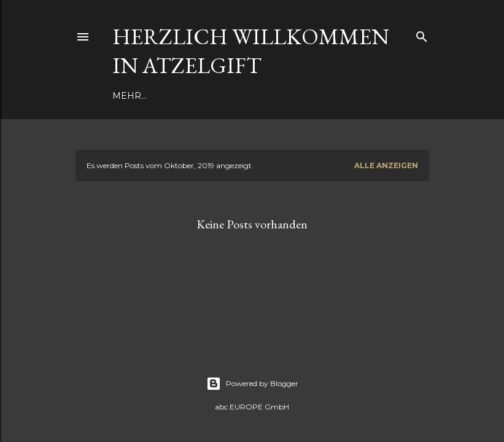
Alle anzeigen (386, 165)
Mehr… (290, 96)
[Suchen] (422, 34)
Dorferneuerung (219, 96)
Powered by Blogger (252, 384)
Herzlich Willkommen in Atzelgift (251, 51)
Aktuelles (139, 96)
